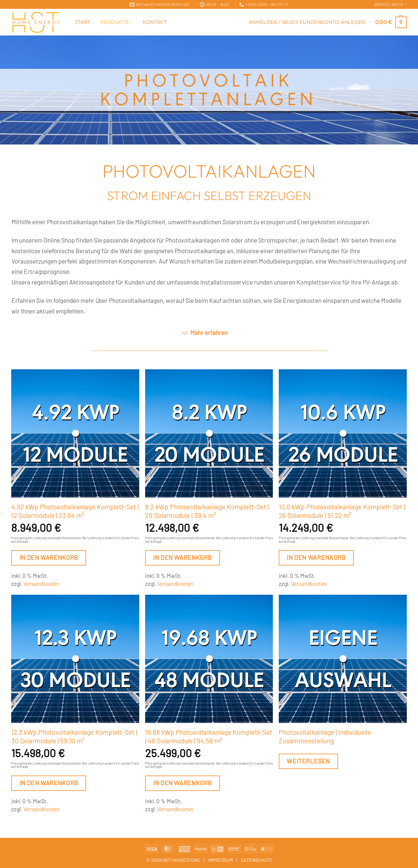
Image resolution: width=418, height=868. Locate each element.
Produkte (116, 22)
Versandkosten (41, 584)
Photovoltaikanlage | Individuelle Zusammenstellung (325, 737)
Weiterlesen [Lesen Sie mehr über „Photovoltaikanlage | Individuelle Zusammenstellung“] (308, 761)
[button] (307, 22)
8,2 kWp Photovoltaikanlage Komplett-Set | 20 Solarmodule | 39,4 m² (207, 511)
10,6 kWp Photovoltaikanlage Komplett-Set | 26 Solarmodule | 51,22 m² (342, 511)
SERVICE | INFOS (390, 5)
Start (83, 22)
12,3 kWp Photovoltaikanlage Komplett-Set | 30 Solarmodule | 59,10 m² (74, 737)
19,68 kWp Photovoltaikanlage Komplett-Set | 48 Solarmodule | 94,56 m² (209, 737)
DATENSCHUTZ (256, 860)
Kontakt (155, 22)
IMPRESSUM (221, 860)
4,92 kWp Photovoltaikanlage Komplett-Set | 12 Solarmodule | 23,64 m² (75, 511)
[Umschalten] (184, 333)
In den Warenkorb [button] (49, 557)
